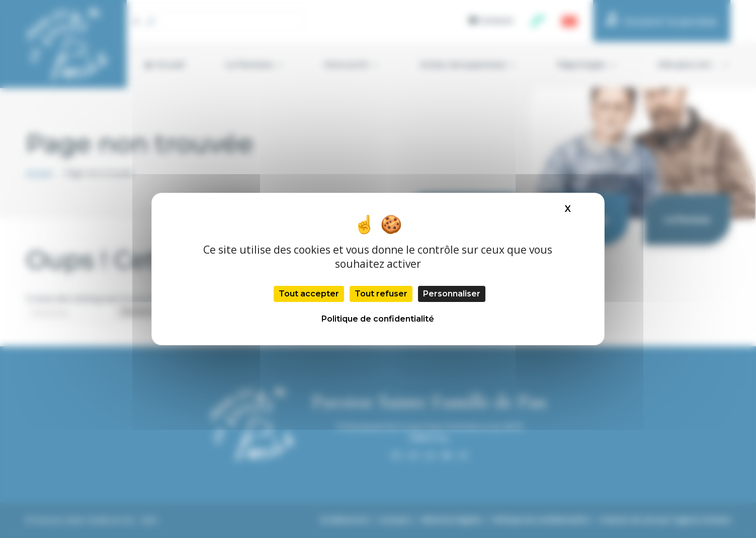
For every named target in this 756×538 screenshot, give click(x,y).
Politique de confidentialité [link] (378, 319)
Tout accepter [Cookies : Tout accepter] (309, 294)
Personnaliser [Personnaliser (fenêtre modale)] (452, 294)
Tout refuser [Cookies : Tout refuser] (381, 294)
